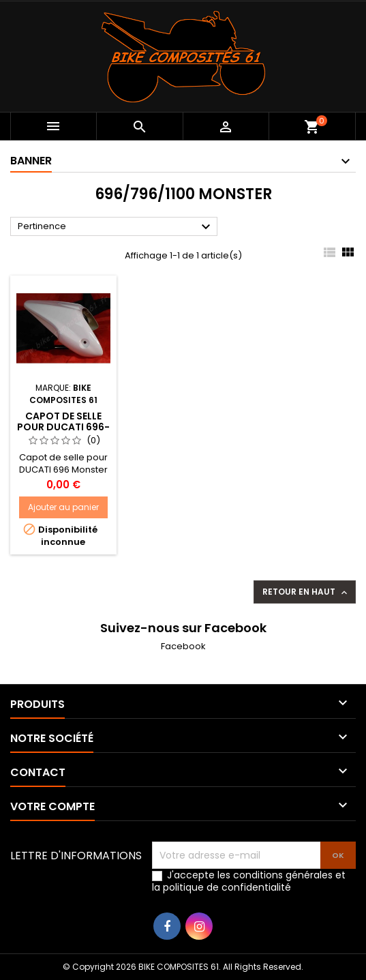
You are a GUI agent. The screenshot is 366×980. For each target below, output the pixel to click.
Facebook (183, 646)
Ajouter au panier (63, 507)
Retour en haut (306, 592)
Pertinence (116, 227)
